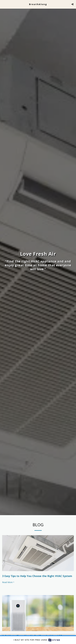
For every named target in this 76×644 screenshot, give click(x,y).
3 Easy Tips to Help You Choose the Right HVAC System (37, 577)
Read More (8, 584)
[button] (3, 4)
